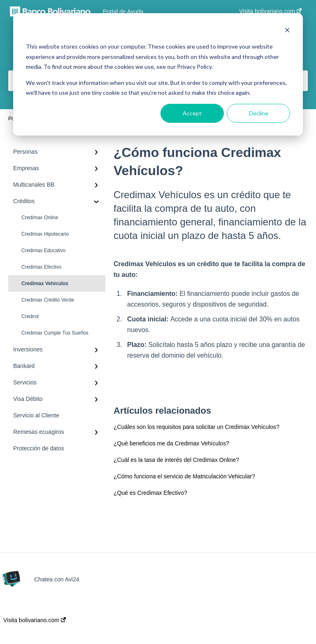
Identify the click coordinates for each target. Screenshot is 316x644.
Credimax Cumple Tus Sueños (55, 333)
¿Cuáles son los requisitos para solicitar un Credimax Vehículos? (196, 427)
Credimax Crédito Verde (48, 300)
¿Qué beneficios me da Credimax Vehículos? (171, 443)
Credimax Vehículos (45, 283)
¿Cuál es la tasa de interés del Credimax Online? (176, 460)
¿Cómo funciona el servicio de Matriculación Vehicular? (184, 476)
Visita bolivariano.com (35, 620)
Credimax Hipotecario (45, 234)
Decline (259, 113)
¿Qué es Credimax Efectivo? (150, 493)
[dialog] (158, 74)
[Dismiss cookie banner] (287, 31)
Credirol (30, 316)
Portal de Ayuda (123, 12)
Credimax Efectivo (41, 267)
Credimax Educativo (43, 251)
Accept (192, 113)
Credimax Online (40, 218)
